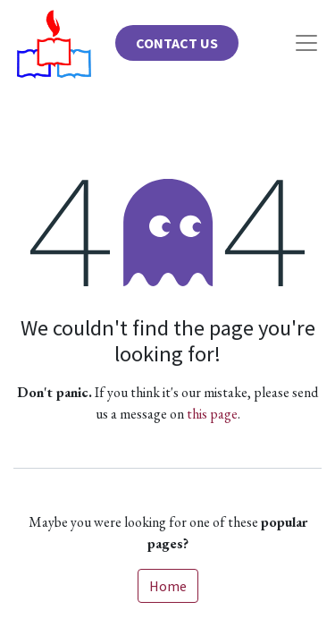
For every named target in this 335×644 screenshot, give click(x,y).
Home (168, 586)
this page (212, 414)
